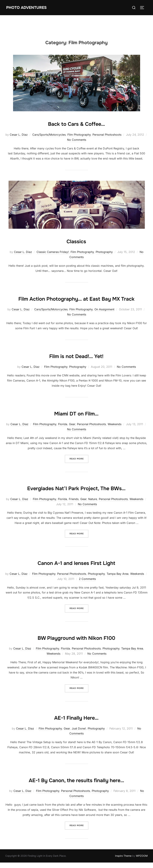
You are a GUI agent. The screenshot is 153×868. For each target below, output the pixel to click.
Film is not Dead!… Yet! (76, 366)
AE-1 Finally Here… (76, 738)
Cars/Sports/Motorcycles (49, 135)
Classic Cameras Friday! (53, 252)
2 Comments (87, 600)
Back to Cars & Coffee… (76, 123)
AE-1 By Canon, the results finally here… (76, 800)
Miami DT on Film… (76, 423)
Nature (93, 520)
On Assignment (104, 320)
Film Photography (79, 135)
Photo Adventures (30, 8)
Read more (79, 469)
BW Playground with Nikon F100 (76, 658)
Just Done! (79, 749)
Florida (63, 435)
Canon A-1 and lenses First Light (76, 583)
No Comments (77, 140)
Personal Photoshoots (107, 135)
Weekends (115, 435)
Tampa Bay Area (118, 595)
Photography (104, 252)
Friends (74, 520)
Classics (76, 241)
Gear (72, 435)
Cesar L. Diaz (19, 135)
